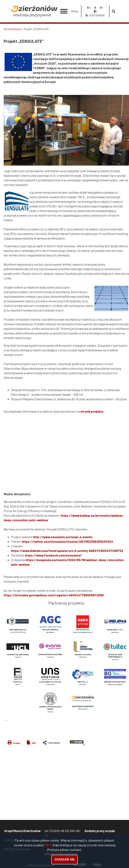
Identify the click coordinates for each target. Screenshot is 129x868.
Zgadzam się (64, 859)
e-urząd (77, 743)
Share (53, 742)
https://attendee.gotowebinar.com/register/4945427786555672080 (54, 595)
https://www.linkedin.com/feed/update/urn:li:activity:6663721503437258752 (67, 551)
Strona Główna (12, 29)
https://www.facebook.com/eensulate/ (53, 555)
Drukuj (17, 743)
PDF (34, 743)
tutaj (48, 845)
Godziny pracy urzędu (100, 831)
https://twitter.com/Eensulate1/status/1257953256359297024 (67, 541)
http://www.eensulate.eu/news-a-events (63, 537)
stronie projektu (92, 411)
